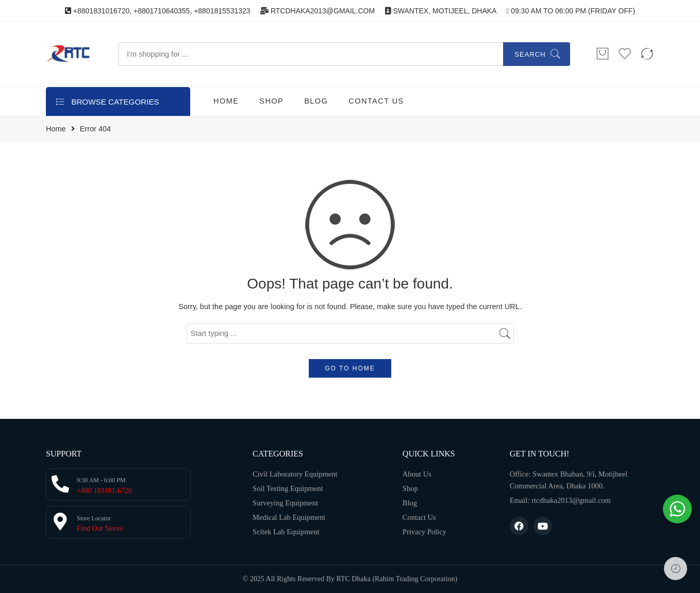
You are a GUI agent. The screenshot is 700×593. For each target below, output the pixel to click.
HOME (226, 101)
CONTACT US (376, 101)
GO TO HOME (350, 368)
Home (56, 129)
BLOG (316, 101)
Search (530, 54)
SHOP (271, 101)
